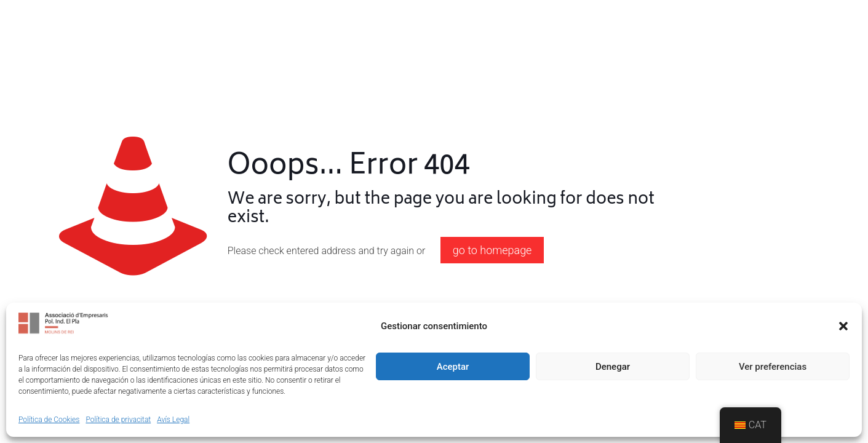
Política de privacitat (118, 420)
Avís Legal (173, 420)
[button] (843, 326)
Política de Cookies (49, 420)
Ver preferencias (773, 367)
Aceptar (453, 367)
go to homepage (492, 250)
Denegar (613, 367)
